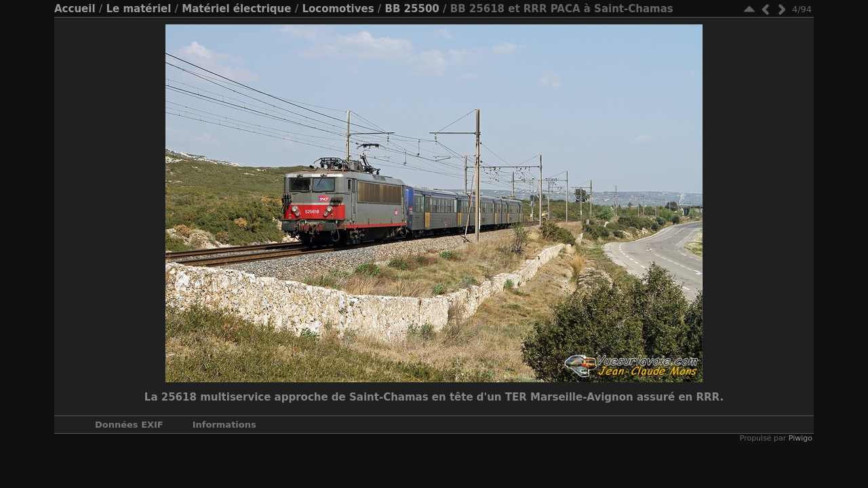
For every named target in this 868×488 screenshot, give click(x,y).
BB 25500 (412, 9)
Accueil (75, 9)
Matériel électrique (236, 9)
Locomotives (338, 9)
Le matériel (138, 9)
